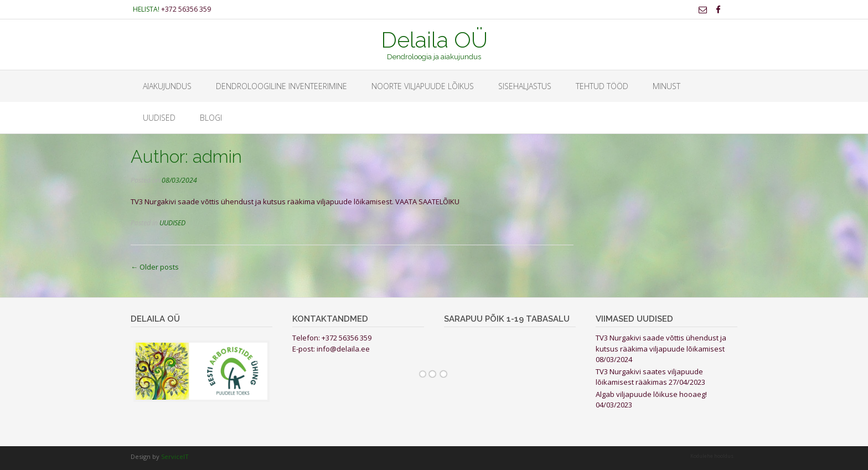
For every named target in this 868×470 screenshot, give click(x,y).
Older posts (155, 267)
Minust (666, 86)
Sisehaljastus (525, 86)
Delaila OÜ (434, 39)
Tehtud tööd (602, 86)
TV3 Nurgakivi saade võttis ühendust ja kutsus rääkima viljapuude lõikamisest (661, 343)
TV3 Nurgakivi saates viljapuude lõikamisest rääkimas (649, 377)
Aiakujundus (167, 86)
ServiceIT (175, 456)
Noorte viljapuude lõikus (423, 86)
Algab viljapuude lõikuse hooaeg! (651, 394)
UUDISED (159, 118)
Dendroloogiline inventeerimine (281, 86)
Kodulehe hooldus (712, 456)
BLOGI (211, 118)
